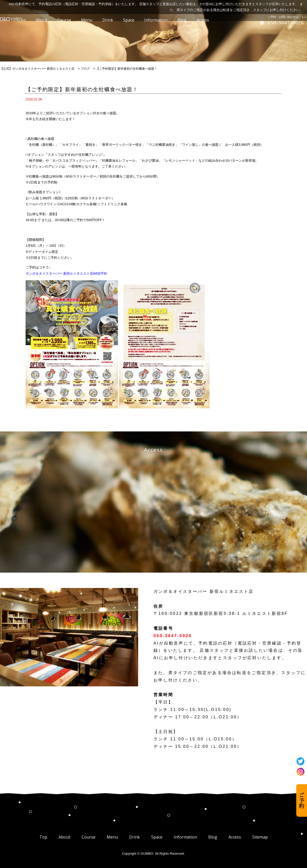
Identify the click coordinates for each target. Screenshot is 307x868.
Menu (112, 837)
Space (157, 837)
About (64, 837)
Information (185, 837)
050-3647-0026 (286, 23)
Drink (135, 837)
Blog (213, 837)
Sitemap (260, 837)
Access (235, 837)
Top (43, 837)
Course (89, 837)
